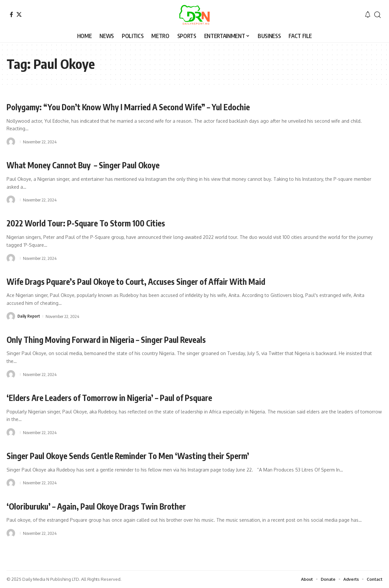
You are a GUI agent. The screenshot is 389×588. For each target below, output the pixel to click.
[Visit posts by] (11, 142)
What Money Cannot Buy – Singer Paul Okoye (95, 165)
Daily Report (29, 316)
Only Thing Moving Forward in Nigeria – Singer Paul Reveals (122, 339)
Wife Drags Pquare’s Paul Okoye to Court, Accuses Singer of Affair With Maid (157, 281)
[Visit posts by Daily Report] (11, 316)
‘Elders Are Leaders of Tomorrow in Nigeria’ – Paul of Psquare (126, 397)
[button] (378, 15)
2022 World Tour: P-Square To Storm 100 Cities (98, 223)
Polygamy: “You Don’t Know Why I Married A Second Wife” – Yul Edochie (147, 106)
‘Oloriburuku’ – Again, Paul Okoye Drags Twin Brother (110, 506)
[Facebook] (11, 14)
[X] (19, 14)
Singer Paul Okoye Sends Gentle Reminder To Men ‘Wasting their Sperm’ (146, 455)
